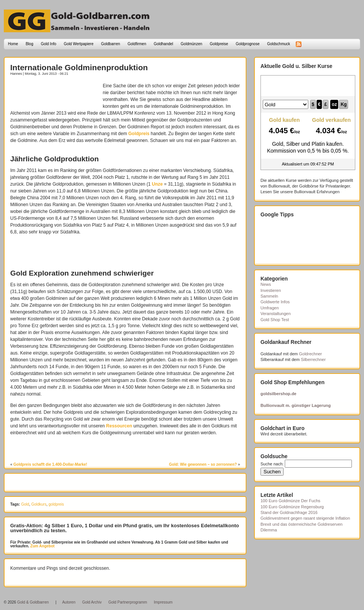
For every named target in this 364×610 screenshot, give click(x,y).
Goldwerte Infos (275, 302)
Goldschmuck (278, 44)
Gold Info (49, 44)
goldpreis (56, 504)
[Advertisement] (55, 94)
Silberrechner (313, 359)
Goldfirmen (137, 44)
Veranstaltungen (276, 314)
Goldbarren (111, 44)
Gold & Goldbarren (33, 602)
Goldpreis (139, 134)
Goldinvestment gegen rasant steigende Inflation (305, 518)
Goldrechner (311, 354)
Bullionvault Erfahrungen (317, 192)
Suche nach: (272, 464)
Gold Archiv (92, 602)
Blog (30, 44)
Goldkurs (39, 504)
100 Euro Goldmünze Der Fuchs (290, 501)
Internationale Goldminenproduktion (79, 67)
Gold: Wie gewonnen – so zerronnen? (203, 464)
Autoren (69, 602)
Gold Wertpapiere (78, 44)
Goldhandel (163, 44)
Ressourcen (119, 426)
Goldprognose (248, 44)
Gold (25, 504)
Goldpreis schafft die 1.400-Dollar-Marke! (50, 464)
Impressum (163, 602)
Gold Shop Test (275, 320)
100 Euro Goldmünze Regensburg (292, 507)
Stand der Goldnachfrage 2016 (289, 512)
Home (13, 44)
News (266, 284)
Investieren (271, 290)
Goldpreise (219, 44)
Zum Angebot (42, 546)
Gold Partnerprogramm (128, 602)
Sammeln (269, 296)
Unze (158, 184)
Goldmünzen (192, 44)
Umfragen (270, 308)
